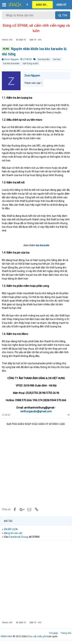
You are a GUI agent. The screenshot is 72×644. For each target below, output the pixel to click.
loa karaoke (44, 59)
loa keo (57, 59)
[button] (4, 5)
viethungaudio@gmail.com (36, 411)
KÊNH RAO (7, 636)
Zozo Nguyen (11, 59)
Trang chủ (66, 633)
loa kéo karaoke (11, 63)
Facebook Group (19, 537)
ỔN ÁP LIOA (11, 529)
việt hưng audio (30, 63)
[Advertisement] (36, 466)
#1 (69, 415)
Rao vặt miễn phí (37, 636)
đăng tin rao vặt (13, 533)
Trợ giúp (54, 633)
